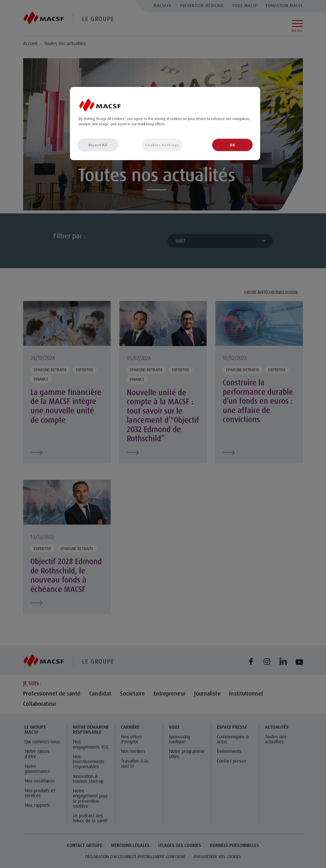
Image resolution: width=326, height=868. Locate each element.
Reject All (98, 145)
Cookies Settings (162, 145)
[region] (165, 124)
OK (232, 145)
